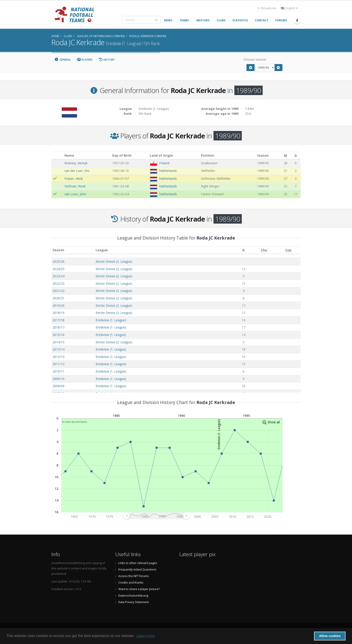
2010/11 (58, 371)
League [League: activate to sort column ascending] (102, 250)
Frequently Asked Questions (137, 570)
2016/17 (58, 327)
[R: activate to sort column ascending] (243, 250)
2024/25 (58, 269)
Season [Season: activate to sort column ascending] (58, 250)
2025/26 (58, 261)
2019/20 (58, 305)
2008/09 (58, 386)
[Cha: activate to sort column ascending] (264, 250)
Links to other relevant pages (138, 563)
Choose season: (255, 59)
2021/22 (58, 291)
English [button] (289, 8)
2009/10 (58, 379)
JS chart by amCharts (75, 422)
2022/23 (58, 283)
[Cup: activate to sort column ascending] (288, 250)
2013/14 (58, 349)
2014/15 (58, 342)
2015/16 (58, 335)
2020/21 (58, 298)
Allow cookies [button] (330, 636)
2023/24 (58, 276)
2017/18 (58, 320)
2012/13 (58, 357)
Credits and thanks (131, 583)
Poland (164, 163)
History (107, 60)
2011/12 (58, 364)
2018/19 (58, 313)
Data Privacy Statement (134, 602)
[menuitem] (156, 516)
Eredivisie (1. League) (111, 320)
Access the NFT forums (134, 576)
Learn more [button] (145, 636)
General (63, 60)
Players (85, 60)
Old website (267, 8)
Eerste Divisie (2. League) (114, 261)
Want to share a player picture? (139, 589)
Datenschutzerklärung (133, 596)
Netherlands (168, 171)
